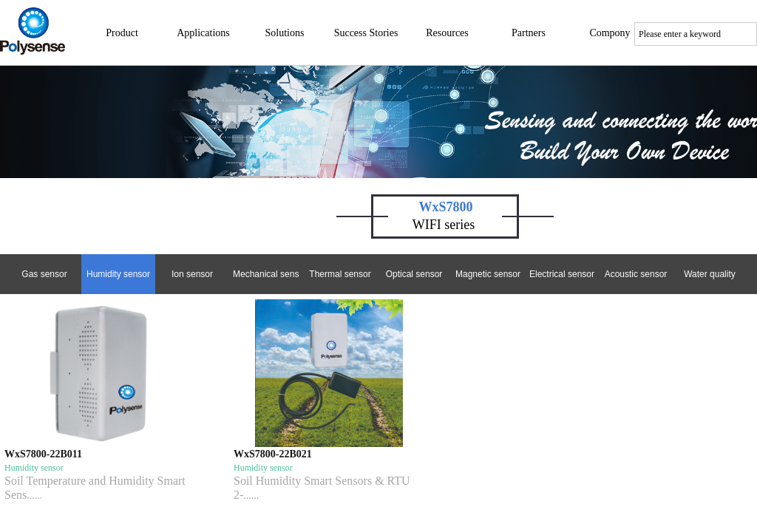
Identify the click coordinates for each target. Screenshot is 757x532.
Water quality (710, 274)
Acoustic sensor (636, 274)
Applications (203, 33)
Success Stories (366, 33)
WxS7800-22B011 (43, 454)
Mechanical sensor (266, 274)
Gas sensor (44, 274)
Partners (529, 33)
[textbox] (696, 34)
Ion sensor (192, 274)
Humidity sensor (118, 274)
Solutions (285, 33)
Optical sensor (414, 274)
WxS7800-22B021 (273, 454)
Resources (447, 33)
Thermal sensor (340, 274)
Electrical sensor (562, 274)
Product (122, 33)
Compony (610, 33)
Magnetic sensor (488, 274)
